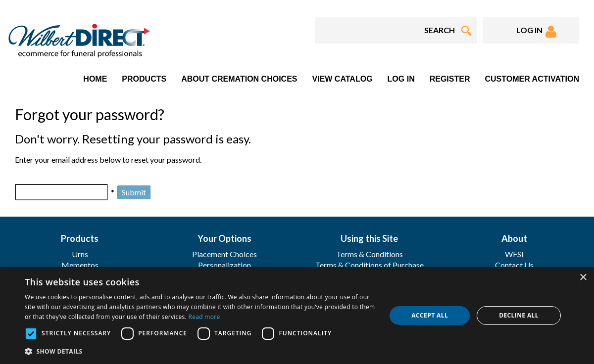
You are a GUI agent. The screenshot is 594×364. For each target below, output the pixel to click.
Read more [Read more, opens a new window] (204, 317)
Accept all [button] (430, 315)
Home (95, 79)
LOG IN (536, 32)
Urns (80, 254)
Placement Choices (224, 254)
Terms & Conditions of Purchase (370, 265)
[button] (200, 351)
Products (144, 79)
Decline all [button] (519, 315)
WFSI (514, 254)
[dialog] (297, 316)
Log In (401, 79)
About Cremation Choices (239, 79)
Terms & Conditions (370, 254)
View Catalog (343, 79)
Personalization (224, 265)
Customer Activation (532, 79)
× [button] (583, 278)
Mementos (80, 265)
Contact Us (514, 265)
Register (450, 79)
